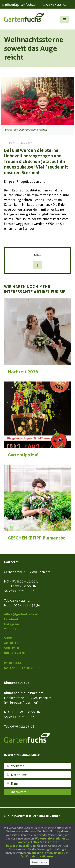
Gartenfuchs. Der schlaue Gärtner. (38, 816)
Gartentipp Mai (23, 455)
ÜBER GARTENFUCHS (19, 653)
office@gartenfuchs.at (21, 5)
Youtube (10, 629)
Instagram (11, 624)
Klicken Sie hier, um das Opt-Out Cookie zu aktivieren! (45, 855)
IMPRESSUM (12, 663)
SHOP (8, 638)
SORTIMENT (12, 648)
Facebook (11, 619)
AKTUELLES (12, 643)
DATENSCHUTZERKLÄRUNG (23, 668)
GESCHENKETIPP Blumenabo (37, 538)
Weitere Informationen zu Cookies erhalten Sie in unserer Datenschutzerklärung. (38, 842)
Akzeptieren (39, 862)
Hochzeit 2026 (23, 372)
